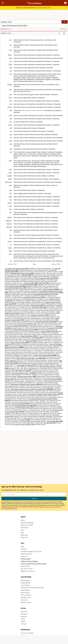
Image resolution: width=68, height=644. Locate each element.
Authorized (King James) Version (24, 330)
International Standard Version (24, 325)
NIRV (10, 197)
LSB (11, 144)
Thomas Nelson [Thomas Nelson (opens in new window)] (26, 595)
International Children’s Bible (44, 322)
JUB (11, 134)
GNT (10, 122)
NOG (10, 173)
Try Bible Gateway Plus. (34, 8)
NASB (10, 179)
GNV (10, 115)
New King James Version (25, 376)
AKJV (10, 141)
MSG (10, 161)
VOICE (10, 248)
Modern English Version (18, 343)
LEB (11, 149)
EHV (11, 101)
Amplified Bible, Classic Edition (20, 273)
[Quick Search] (31, 22)
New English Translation (25, 365)
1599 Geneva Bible (37, 307)
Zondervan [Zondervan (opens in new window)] (24, 600)
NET (11, 193)
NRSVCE (9, 224)
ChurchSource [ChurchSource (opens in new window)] (25, 585)
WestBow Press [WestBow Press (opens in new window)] (26, 597)
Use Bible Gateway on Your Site (31, 552)
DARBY (10, 85)
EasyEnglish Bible (38, 294)
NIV (11, 200)
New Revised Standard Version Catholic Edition (43, 394)
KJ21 (10, 40)
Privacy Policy (49, 507)
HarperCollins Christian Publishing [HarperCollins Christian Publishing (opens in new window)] (32, 588)
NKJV (10, 206)
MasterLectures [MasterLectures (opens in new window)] (26, 602)
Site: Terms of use (27, 569)
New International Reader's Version (51, 367)
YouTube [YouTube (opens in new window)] (24, 624)
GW (11, 119)
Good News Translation (38, 315)
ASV (11, 45)
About (23, 520)
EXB (11, 110)
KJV (11, 138)
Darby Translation (48, 289)
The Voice (23, 420)
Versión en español (27, 633)
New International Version (20, 370)
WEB (10, 251)
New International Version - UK (21, 373)
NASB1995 (8, 182)
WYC (10, 254)
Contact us (24, 556)
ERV (11, 95)
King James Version (53, 328)
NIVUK (10, 203)
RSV (11, 238)
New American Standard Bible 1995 (27, 359)
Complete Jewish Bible (15, 286)
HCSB (10, 125)
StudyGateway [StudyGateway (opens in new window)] (25, 583)
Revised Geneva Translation (25, 405)
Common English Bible (27, 285)
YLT (11, 261)
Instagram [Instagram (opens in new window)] (24, 614)
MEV (10, 170)
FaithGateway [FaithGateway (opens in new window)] (25, 580)
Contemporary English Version (14, 288)
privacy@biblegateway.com (9, 508)
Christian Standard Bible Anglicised (34, 283)
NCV (10, 190)
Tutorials (24, 549)
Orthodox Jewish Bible (19, 404)
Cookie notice (25, 566)
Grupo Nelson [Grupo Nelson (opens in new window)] (25, 590)
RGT (11, 235)
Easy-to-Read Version (53, 293)
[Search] (65, 22)
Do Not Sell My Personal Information (34, 564)
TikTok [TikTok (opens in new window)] (23, 619)
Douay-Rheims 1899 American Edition (51, 291)
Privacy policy (26, 559)
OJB (11, 230)
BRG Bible (25, 275)
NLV (11, 209)
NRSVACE (9, 221)
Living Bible (35, 338)
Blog (22, 532)
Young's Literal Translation (23, 424)
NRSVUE (9, 227)
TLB (11, 152)
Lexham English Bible (26, 336)
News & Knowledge (27, 523)
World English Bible (53, 421)
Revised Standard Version (22, 407)
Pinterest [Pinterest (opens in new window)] (24, 616)
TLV (11, 245)
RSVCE (10, 241)
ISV (11, 131)
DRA (10, 90)
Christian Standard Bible (46, 278)
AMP (10, 50)
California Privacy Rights (29, 561)
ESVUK (10, 107)
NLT (11, 212)
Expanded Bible (35, 305)
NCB (10, 185)
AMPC (10, 55)
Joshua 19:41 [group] (6, 33)
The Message (29, 341)
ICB (11, 128)
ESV (11, 104)
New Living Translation (51, 379)
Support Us (24, 537)
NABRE (10, 176)
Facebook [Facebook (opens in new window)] (24, 612)
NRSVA (10, 217)
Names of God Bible (56, 344)
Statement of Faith (27, 525)
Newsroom (24, 535)
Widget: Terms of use (28, 571)
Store (22, 530)
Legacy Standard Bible (47, 331)
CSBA (10, 65)
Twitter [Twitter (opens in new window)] (23, 621)
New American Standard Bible (43, 355)
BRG (10, 58)
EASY (10, 98)
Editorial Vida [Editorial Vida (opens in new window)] (25, 593)
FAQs (22, 547)
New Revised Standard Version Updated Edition (43, 399)
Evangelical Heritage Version (32, 297)
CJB (11, 71)
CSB (11, 61)
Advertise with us (26, 554)
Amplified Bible (9, 272)
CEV (11, 74)
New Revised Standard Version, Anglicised (24, 384)
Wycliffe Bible (48, 423)
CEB (11, 68)
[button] (65, 3)
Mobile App (24, 528)
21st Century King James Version (15, 269)
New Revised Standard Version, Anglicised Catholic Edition (29, 389)
